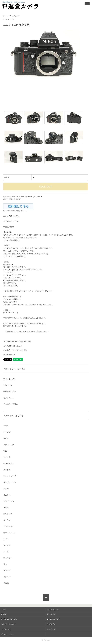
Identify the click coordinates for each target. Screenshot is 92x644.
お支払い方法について (54, 619)
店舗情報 (4, 614)
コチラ (30, 197)
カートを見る (51, 629)
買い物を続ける (9, 354)
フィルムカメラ (15, 16)
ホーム (5, 16)
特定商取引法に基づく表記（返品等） (17, 341)
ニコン (12, 19)
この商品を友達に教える (12, 346)
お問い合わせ (51, 614)
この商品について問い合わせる (15, 350)
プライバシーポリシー (8, 634)
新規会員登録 (51, 624)
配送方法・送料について (8, 624)
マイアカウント (6, 629)
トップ (3, 609)
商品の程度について (53, 609)
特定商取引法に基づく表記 (9, 619)
